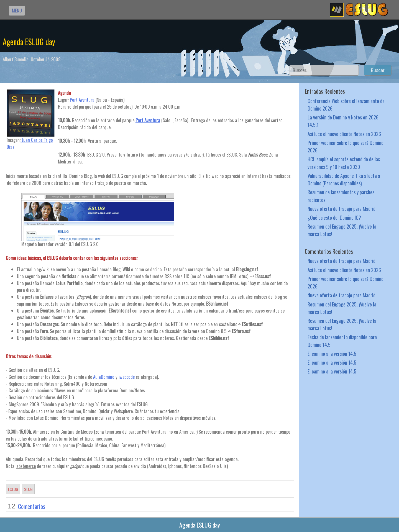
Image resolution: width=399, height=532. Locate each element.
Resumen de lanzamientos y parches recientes (341, 196)
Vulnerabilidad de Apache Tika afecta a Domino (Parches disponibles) (344, 179)
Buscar (378, 70)
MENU (17, 10)
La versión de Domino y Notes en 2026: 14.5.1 (343, 121)
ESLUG (13, 489)
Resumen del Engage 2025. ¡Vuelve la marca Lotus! (342, 230)
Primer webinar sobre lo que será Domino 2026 (346, 146)
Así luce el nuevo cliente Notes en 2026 (344, 134)
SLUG (28, 489)
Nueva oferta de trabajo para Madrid (342, 209)
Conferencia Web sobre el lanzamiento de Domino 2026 (346, 104)
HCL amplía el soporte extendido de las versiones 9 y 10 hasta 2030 (344, 163)
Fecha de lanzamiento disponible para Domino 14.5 (342, 341)
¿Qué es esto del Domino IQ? (334, 217)
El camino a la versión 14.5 (332, 353)
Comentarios (32, 506)
